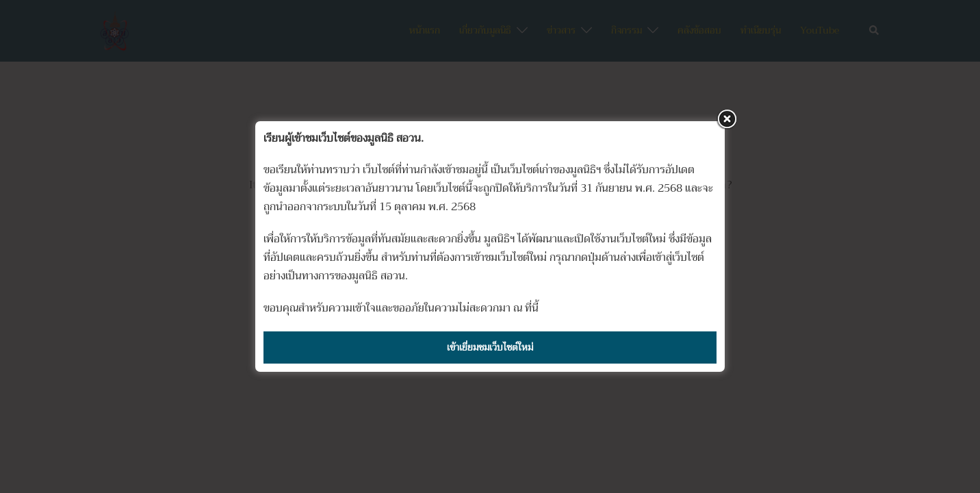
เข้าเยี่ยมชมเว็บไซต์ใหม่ (490, 347)
